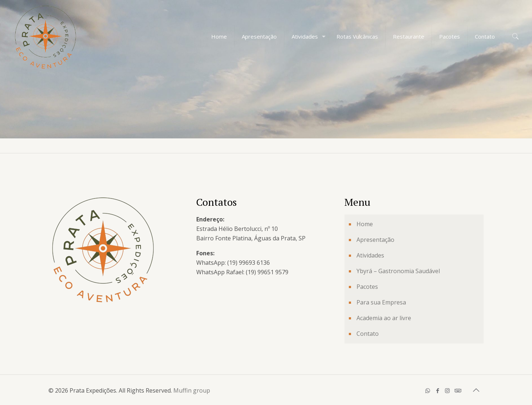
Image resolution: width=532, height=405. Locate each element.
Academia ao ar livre (384, 318)
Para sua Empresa (381, 302)
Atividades (370, 255)
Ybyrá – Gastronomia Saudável (398, 271)
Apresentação (375, 240)
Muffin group (192, 390)
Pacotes (367, 287)
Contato (368, 334)
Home (365, 224)
